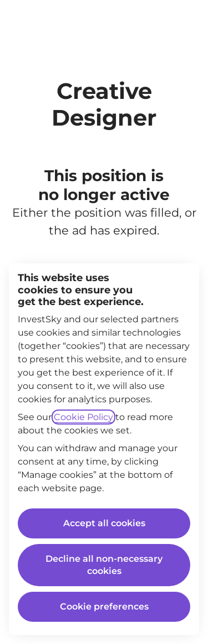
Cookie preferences (104, 606)
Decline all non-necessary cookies (104, 565)
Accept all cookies (104, 523)
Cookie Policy (83, 417)
